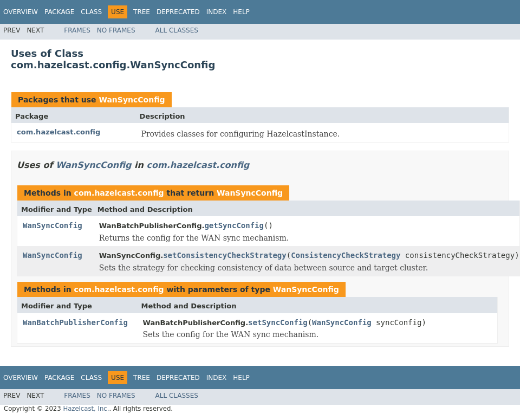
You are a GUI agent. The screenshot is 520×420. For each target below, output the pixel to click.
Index (217, 12)
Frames (77, 30)
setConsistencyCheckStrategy (225, 255)
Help (241, 12)
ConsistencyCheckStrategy (346, 255)
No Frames (116, 30)
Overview (21, 12)
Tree (142, 12)
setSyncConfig (278, 322)
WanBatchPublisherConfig (75, 322)
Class (91, 12)
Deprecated (178, 12)
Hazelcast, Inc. (86, 409)
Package (59, 12)
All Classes (177, 30)
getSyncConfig (234, 225)
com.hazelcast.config (58, 132)
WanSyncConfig (132, 100)
